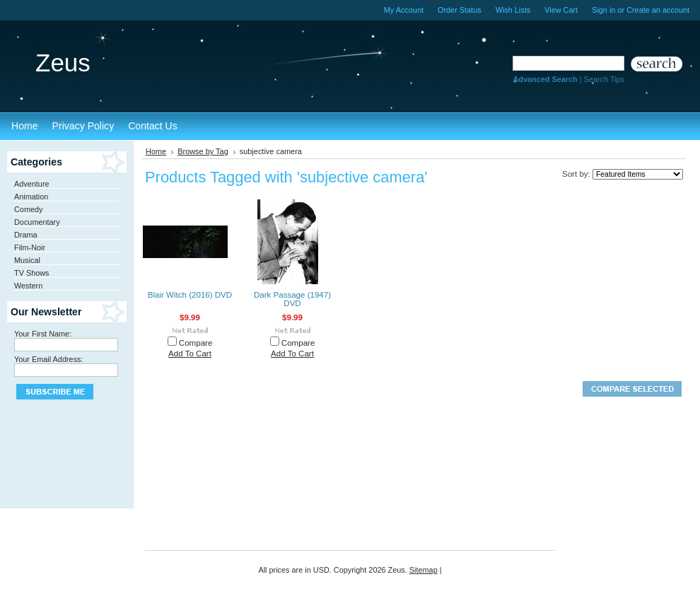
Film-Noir (30, 247)
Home (156, 151)
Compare (196, 343)
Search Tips (604, 79)
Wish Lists (513, 10)
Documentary (37, 222)
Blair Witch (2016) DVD (190, 295)
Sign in (603, 10)
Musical (27, 260)
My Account (404, 10)
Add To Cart (190, 353)
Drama (26, 235)
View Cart (561, 10)
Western (28, 286)
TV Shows (32, 273)
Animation (31, 197)
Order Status (460, 10)
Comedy (29, 209)
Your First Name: (43, 334)
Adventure (32, 184)
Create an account (658, 10)
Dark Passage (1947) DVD (292, 299)
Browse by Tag (203, 151)
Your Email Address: (49, 359)
